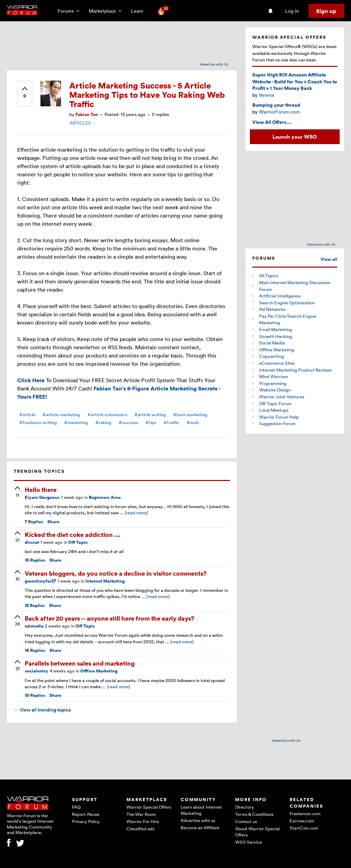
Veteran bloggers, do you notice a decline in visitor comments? (116, 573)
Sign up (326, 11)
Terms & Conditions (254, 814)
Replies (34, 522)
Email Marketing (276, 329)
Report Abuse (86, 814)
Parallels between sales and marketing (80, 663)
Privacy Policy (86, 821)
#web (193, 423)
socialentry (37, 671)
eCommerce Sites (277, 363)
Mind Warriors (274, 376)
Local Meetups (274, 410)
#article (27, 415)
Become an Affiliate (200, 828)
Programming (273, 383)
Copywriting (272, 356)
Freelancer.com (305, 813)
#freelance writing (38, 423)
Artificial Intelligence (280, 296)
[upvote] (25, 93)
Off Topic (78, 542)
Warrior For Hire (143, 821)
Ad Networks (272, 309)
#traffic (171, 423)
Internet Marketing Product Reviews (295, 370)
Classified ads (141, 829)
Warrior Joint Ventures (282, 397)
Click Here (31, 380)
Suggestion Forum (277, 423)
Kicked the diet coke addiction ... (72, 534)
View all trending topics (42, 710)
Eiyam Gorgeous (42, 497)
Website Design (275, 390)
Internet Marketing (105, 581)
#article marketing (61, 415)
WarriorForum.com (279, 112)
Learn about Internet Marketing (201, 810)
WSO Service (249, 842)
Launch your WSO (295, 137)
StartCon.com (304, 828)
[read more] (136, 513)
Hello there (41, 489)
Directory (245, 807)
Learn (139, 11)
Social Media (272, 343)
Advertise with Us (214, 64)
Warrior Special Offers (149, 807)
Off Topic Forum (275, 403)
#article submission (107, 415)
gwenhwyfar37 (40, 581)
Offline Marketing (99, 671)
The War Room (141, 814)
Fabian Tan (87, 114)
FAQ (76, 807)
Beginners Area (105, 497)
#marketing (76, 423)
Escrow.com (302, 821)
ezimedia (34, 626)
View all (329, 259)
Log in (292, 11)
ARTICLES (80, 123)
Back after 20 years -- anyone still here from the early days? (110, 618)
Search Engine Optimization (287, 303)
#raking (103, 423)
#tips (151, 423)
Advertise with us (198, 820)
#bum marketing (190, 415)
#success (128, 423)
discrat (32, 542)
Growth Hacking (276, 336)
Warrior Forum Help (279, 417)
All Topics (269, 275)
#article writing (150, 415)
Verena (266, 95)
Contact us (246, 821)
